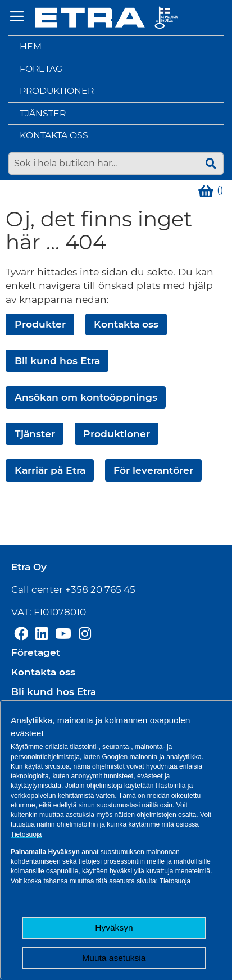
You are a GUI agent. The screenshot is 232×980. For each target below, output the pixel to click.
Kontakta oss (54, 135)
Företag (41, 69)
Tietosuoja (26, 834)
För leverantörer (153, 470)
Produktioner (57, 91)
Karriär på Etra (50, 470)
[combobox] (116, 164)
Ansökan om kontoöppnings (86, 397)
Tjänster (43, 113)
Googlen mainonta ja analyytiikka (151, 757)
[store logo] (106, 18)
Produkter (40, 324)
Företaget (36, 652)
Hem (31, 46)
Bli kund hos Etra (57, 360)
